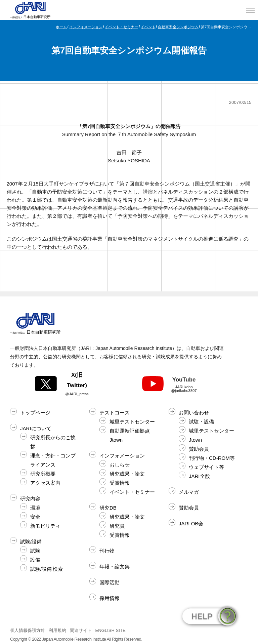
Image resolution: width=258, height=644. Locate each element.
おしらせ (120, 465)
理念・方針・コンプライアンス (53, 460)
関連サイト (81, 630)
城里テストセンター (132, 422)
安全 (35, 517)
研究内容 (30, 499)
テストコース (115, 413)
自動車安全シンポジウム (178, 27)
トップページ (35, 413)
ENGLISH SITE (110, 630)
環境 (35, 508)
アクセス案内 (45, 483)
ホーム (61, 27)
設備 (35, 560)
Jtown (195, 440)
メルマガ (189, 492)
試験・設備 (201, 422)
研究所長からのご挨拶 (53, 442)
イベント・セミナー (121, 27)
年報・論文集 (115, 567)
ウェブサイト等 (206, 467)
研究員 (117, 526)
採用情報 (110, 598)
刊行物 (107, 551)
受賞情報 (120, 483)
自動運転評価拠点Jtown (130, 435)
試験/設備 (31, 542)
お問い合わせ (194, 413)
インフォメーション (86, 27)
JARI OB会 (191, 524)
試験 (35, 551)
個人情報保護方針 (28, 630)
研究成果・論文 (127, 474)
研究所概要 (43, 474)
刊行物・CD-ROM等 (212, 458)
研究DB (108, 508)
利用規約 (57, 630)
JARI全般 (199, 476)
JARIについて (36, 428)
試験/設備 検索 (47, 569)
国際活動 (110, 582)
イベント (148, 27)
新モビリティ (45, 526)
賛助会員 (199, 449)
